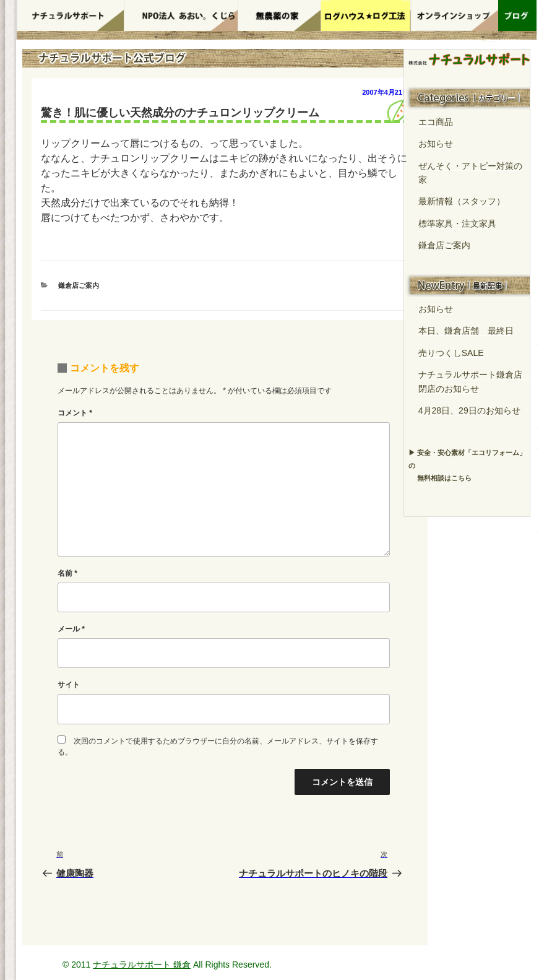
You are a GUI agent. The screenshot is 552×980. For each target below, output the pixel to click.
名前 (67, 573)
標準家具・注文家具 (457, 223)
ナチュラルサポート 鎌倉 (142, 965)
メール (71, 629)
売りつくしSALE (451, 353)
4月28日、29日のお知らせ (469, 410)
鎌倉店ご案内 (79, 285)
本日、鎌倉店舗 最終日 (466, 331)
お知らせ (436, 144)
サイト (69, 685)
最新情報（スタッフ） (462, 201)
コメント (75, 413)
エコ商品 (436, 122)
